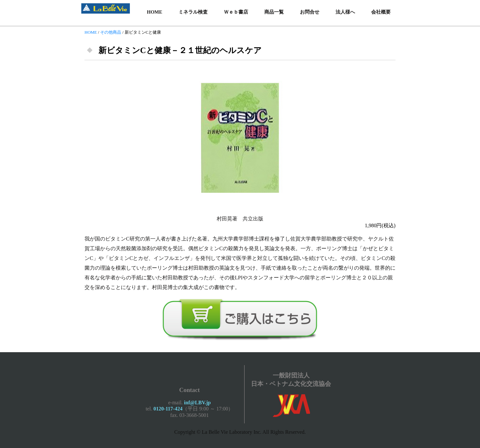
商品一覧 (274, 12)
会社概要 (381, 12)
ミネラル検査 (193, 12)
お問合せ (310, 12)
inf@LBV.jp (197, 403)
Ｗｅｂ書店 (236, 12)
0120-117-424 (168, 409)
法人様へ (345, 12)
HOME (155, 12)
